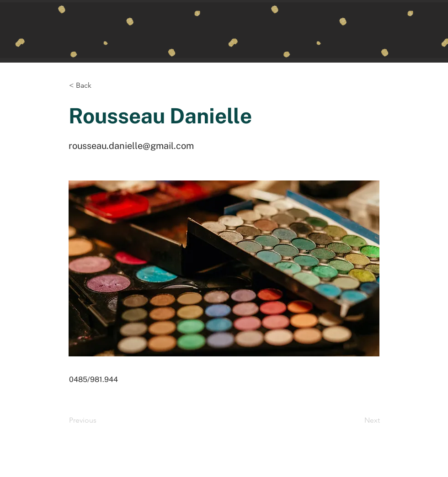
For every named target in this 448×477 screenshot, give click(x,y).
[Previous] (99, 420)
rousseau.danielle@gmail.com (131, 146)
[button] (99, 85)
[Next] (357, 420)
